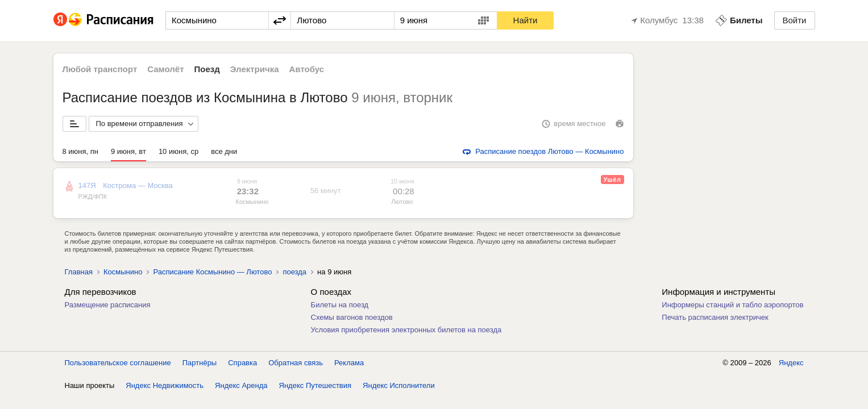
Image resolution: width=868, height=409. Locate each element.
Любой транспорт (100, 69)
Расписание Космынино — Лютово (212, 272)
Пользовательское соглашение (118, 363)
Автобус (307, 69)
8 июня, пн (81, 151)
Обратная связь (296, 363)
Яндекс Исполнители (399, 385)
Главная (79, 272)
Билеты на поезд (340, 305)
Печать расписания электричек (715, 317)
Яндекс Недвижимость (165, 385)
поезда (294, 272)
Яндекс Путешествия (315, 385)
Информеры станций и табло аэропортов (732, 305)
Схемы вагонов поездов (352, 317)
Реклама (349, 363)
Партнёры (200, 363)
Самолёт (165, 69)
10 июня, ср (178, 151)
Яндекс (791, 363)
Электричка (255, 69)
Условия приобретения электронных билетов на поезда (406, 330)
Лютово (402, 202)
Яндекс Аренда (241, 385)
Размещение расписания (108, 305)
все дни (224, 151)
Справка (242, 363)
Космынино (252, 202)
